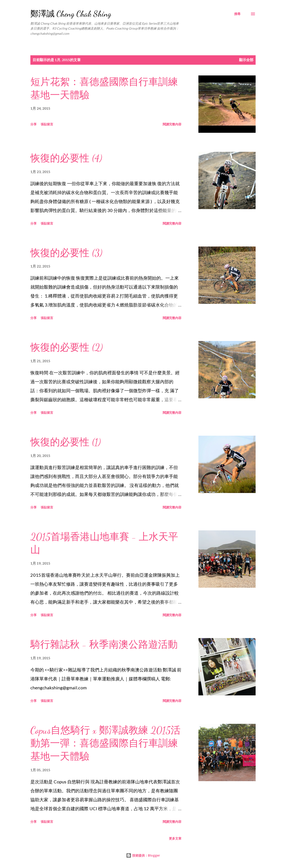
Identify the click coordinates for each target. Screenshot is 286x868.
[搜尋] (237, 14)
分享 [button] (34, 124)
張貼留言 (47, 124)
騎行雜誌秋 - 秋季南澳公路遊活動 (104, 645)
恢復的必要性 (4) (66, 158)
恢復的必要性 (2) (67, 347)
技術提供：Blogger (143, 855)
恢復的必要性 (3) (66, 253)
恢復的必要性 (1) (66, 442)
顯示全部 (246, 60)
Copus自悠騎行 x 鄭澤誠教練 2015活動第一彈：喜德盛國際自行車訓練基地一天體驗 (105, 743)
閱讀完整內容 (172, 124)
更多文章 (175, 838)
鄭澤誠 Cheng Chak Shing (71, 14)
